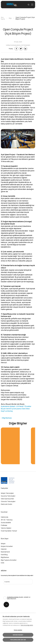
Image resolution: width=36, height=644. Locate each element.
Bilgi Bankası (5, 557)
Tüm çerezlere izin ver (18, 640)
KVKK (3, 563)
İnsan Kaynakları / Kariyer (9, 531)
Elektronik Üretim (7, 504)
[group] (15, 446)
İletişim (3, 544)
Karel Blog (4, 555)
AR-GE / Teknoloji (7, 520)
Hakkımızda (5, 517)
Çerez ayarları (18, 630)
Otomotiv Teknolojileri (8, 501)
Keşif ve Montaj (7, 411)
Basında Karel (5, 552)
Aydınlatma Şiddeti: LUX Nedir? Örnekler (16, 406)
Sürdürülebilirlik (6, 523)
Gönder (5, 605)
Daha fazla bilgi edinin (27, 625)
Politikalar (4, 525)
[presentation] (13, 588)
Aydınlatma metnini (13, 597)
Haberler (4, 549)
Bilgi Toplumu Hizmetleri (9, 560)
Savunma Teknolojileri (8, 496)
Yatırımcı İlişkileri (6, 528)
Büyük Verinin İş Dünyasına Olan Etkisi (15, 409)
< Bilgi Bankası (6, 418)
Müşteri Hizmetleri (7, 546)
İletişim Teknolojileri (7, 493)
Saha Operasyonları (7, 499)
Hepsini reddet (18, 635)
